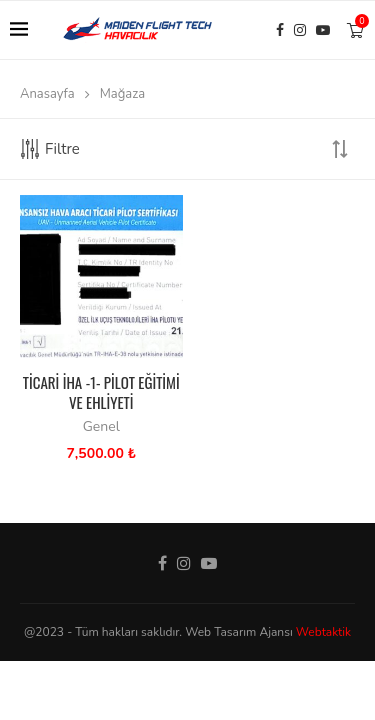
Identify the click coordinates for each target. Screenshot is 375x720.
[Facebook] (280, 30)
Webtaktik (323, 632)
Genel (101, 426)
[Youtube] (323, 30)
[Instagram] (300, 30)
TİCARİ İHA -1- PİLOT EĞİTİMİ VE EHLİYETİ (101, 392)
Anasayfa (47, 94)
